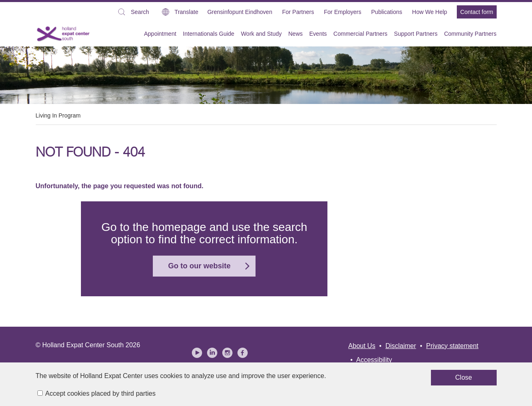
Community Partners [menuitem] (470, 34)
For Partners (298, 12)
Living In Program (58, 115)
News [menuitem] (296, 34)
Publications (387, 12)
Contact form (477, 12)
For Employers (343, 12)
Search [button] (133, 13)
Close (348, 381)
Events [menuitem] (318, 34)
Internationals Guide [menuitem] (208, 34)
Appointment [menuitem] (160, 34)
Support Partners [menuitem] (416, 34)
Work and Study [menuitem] (261, 34)
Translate (187, 12)
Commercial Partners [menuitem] (360, 34)
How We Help (430, 12)
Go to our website (199, 266)
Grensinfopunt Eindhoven (240, 12)
